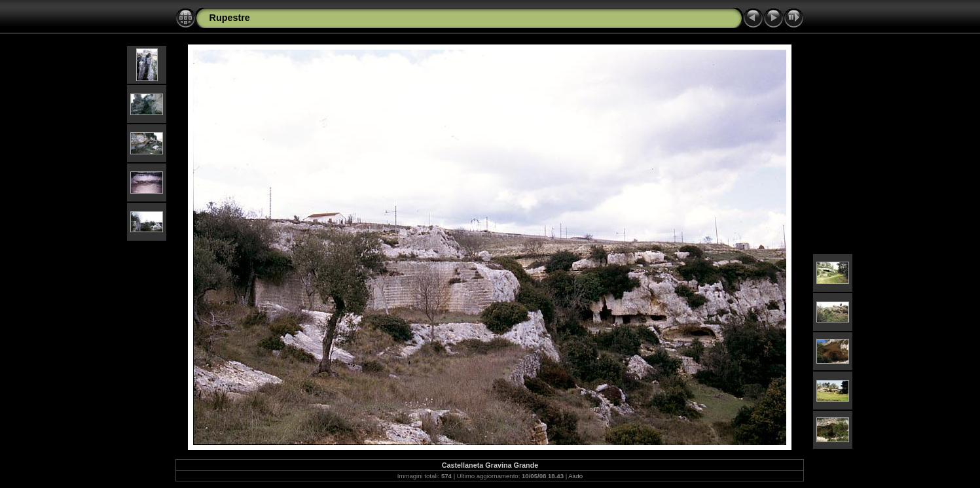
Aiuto (575, 476)
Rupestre (229, 18)
